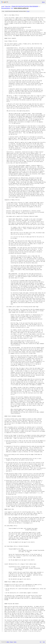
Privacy (11, 642)
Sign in (43, 2)
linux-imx (8, 6)
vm (12, 8)
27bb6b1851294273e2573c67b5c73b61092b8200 (25, 6)
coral (3, 6)
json (44, 642)
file (28, 11)
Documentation (6, 8)
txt (41, 642)
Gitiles (8, 642)
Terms (15, 642)
